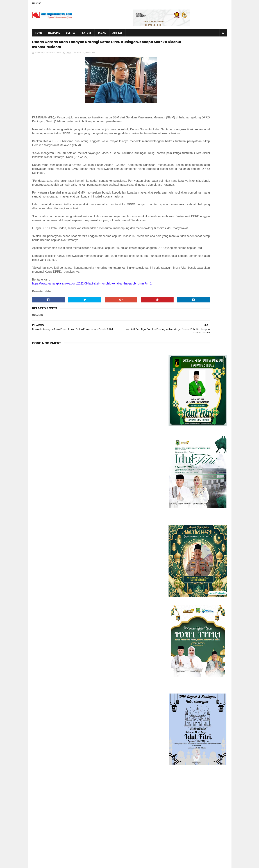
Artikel (118, 33)
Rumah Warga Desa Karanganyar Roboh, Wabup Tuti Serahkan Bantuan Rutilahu (73, 775)
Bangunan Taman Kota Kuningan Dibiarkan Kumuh (69, 845)
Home (39, 33)
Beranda (37, 3)
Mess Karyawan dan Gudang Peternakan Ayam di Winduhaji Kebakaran (71, 791)
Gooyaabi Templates (95, 864)
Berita (71, 33)
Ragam (102, 33)
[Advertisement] (198, 497)
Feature (86, 33)
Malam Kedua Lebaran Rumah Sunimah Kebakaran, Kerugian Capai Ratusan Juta (71, 808)
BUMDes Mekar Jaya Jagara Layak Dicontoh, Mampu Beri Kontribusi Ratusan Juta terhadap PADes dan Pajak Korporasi (60, 828)
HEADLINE (90, 64)
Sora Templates (55, 864)
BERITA (81, 64)
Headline (54, 33)
